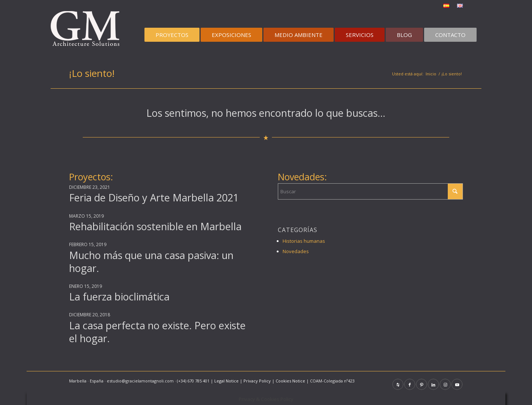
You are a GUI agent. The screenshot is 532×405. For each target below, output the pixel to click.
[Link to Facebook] (410, 384)
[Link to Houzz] (398, 384)
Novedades (296, 251)
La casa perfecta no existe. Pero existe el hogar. (157, 332)
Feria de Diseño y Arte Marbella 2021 (154, 198)
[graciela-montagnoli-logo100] (88, 31)
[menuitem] (446, 6)
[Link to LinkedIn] (433, 384)
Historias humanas (304, 241)
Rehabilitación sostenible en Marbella (155, 226)
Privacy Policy (257, 381)
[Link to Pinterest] (422, 384)
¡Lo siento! (92, 73)
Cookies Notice (290, 381)
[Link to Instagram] (445, 384)
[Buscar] (370, 191)
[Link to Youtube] (457, 384)
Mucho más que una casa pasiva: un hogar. (151, 262)
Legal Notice (226, 381)
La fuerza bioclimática (119, 297)
